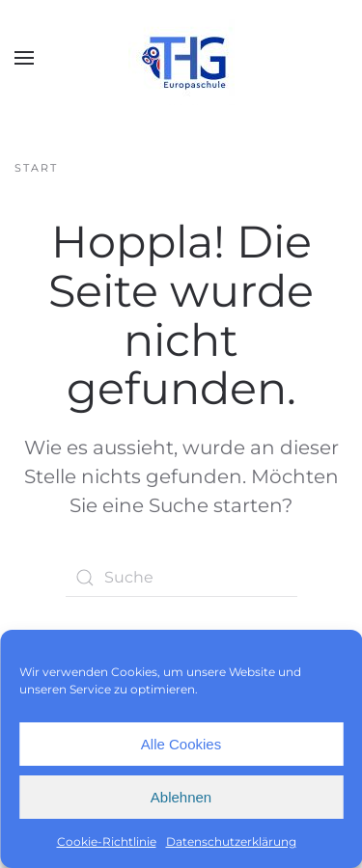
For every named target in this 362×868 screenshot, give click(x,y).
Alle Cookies (181, 744)
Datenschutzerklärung (231, 841)
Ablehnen (181, 797)
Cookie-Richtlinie (107, 841)
